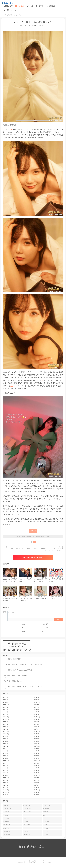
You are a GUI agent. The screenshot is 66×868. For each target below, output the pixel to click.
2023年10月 (6, 734)
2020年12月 (6, 775)
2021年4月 (6, 770)
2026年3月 (37, 697)
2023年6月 (6, 739)
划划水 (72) (6, 828)
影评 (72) (46, 825)
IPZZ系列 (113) (27, 815)
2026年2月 (6, 700)
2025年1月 (37, 714)
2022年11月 (37, 746)
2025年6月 (6, 710)
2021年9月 (37, 763)
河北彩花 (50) (47, 834)
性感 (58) (26, 831)
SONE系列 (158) (7, 809)
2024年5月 (37, 724)
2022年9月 (37, 749)
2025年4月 (6, 712)
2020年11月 (37, 775)
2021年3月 (37, 770)
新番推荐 (51, 6)
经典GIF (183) (27, 805)
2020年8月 (6, 780)
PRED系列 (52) (27, 834)
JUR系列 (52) (7, 834)
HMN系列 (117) (27, 812)
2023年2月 (6, 744)
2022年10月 (6, 749)
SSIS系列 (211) (7, 805)
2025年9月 (37, 705)
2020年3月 (37, 785)
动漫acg (8, 10)
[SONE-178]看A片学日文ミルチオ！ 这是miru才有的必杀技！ (25, 599)
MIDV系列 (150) (27, 809)
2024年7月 (37, 722)
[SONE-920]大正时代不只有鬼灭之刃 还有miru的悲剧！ (25, 580)
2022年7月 (37, 751)
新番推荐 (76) (27, 822)
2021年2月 (6, 773)
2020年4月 (6, 785)
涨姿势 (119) (6, 812)
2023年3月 (37, 741)
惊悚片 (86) (46, 818)
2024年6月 (6, 724)
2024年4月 (6, 727)
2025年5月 (37, 710)
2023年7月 (37, 736)
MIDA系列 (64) (47, 828)
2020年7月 (37, 780)
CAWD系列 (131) (47, 809)
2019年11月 (37, 790)
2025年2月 (6, 714)
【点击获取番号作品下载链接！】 (33, 557)
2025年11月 (37, 702)
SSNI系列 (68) (27, 828)
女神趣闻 (19, 6)
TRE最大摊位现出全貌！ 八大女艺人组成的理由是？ (56, 580)
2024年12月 (6, 717)
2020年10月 (6, 778)
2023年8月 (6, 736)
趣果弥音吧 (8, 3)
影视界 (30, 6)
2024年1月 (37, 729)
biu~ (58, 619)
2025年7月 (37, 707)
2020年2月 (6, 788)
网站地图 (33, 861)
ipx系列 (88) (26, 818)
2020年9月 (37, 778)
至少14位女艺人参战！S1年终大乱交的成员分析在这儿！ (10, 599)
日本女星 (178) (47, 805)
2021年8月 (6, 766)
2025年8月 (6, 707)
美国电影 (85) (7, 822)
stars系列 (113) (7, 815)
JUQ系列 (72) (27, 825)
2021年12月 (6, 761)
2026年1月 (37, 700)
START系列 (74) (47, 822)
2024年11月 (37, 717)
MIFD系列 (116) (47, 812)
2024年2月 (6, 729)
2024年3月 (37, 727)
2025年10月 (6, 705)
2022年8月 (6, 751)
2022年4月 (6, 756)
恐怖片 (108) (46, 815)
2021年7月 (37, 766)
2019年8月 (6, 795)
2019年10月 (6, 792)
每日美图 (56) (47, 831)
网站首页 (8, 6)
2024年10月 (6, 719)
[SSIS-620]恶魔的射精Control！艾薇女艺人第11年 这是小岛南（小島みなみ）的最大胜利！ (49, 550)
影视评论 (40, 6)
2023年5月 (37, 739)
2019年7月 (37, 795)
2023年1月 (37, 744)
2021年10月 (6, 763)
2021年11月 (37, 761)
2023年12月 (6, 732)
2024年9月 (37, 719)
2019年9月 (37, 792)
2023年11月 (37, 732)
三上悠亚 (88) (7, 818)
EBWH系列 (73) (7, 825)
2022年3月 (37, 756)
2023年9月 (37, 734)
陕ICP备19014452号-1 (40, 861)
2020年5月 (37, 783)
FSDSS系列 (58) (7, 831)
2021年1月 (37, 773)
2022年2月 (6, 758)
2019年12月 (6, 790)
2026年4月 (6, 697)
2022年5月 (37, 753)
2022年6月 (6, 753)
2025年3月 (37, 712)
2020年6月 (6, 783)
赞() (33, 531)
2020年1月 (37, 788)
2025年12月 (6, 702)
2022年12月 (6, 746)
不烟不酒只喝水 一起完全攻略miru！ (33, 22)
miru (12, 129)
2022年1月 (37, 758)
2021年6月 (6, 768)
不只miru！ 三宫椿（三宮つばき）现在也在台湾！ (17, 549)
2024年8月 (6, 722)
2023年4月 (6, 741)
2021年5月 (37, 768)
